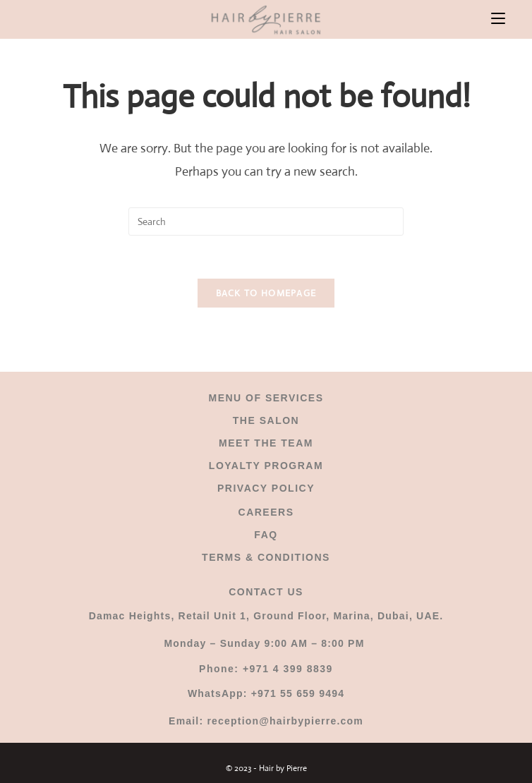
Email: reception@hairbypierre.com (266, 721)
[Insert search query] (266, 221)
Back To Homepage (266, 293)
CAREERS (266, 512)
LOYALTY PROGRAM (266, 466)
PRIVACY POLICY (266, 488)
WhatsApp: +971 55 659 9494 (266, 693)
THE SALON (266, 420)
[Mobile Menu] (498, 19)
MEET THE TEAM (266, 443)
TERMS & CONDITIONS (266, 557)
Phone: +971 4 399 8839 (266, 669)
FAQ (266, 535)
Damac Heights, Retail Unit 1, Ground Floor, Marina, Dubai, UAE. (266, 616)
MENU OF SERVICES (266, 398)
